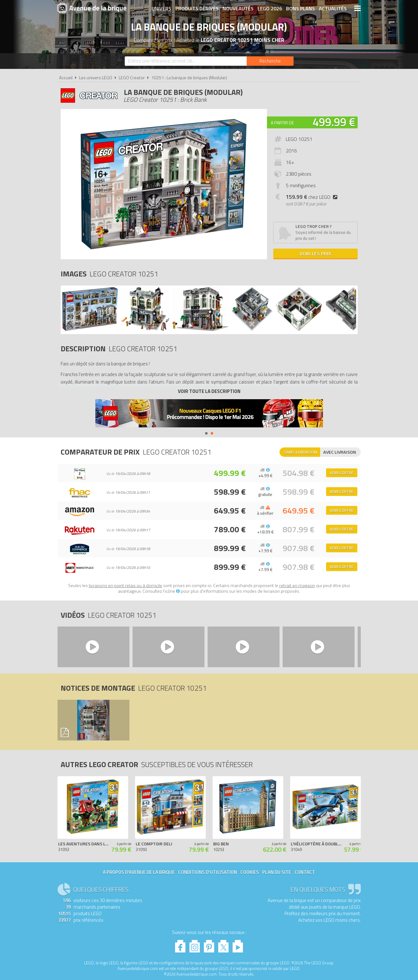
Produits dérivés (197, 8)
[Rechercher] (270, 61)
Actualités (333, 8)
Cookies (250, 872)
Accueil (66, 78)
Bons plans (300, 8)
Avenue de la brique (92, 8)
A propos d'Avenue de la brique (139, 872)
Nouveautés (238, 8)
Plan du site (277, 872)
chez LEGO (313, 197)
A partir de (282, 123)
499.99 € (334, 122)
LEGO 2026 (270, 8)
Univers (161, 8)
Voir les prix (315, 254)
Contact (305, 872)
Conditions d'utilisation (208, 872)
